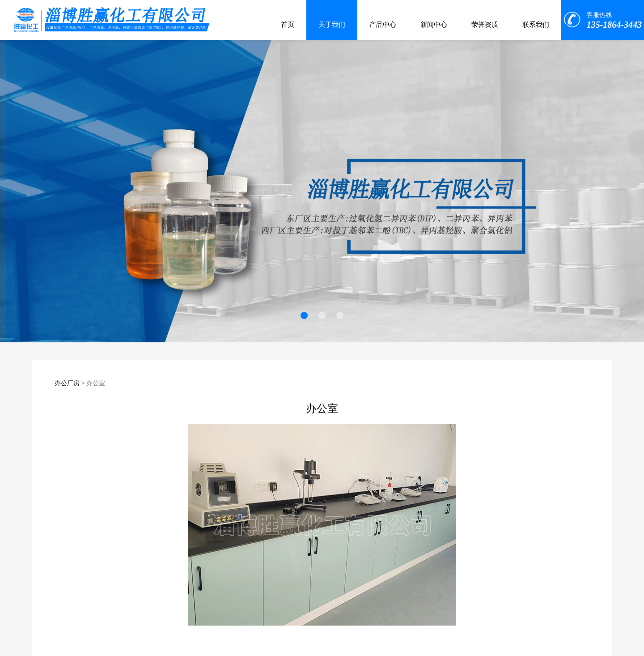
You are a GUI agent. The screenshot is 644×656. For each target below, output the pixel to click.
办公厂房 (67, 383)
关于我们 (332, 25)
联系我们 (536, 25)
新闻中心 (434, 25)
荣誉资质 (485, 25)
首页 (288, 25)
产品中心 (383, 25)
